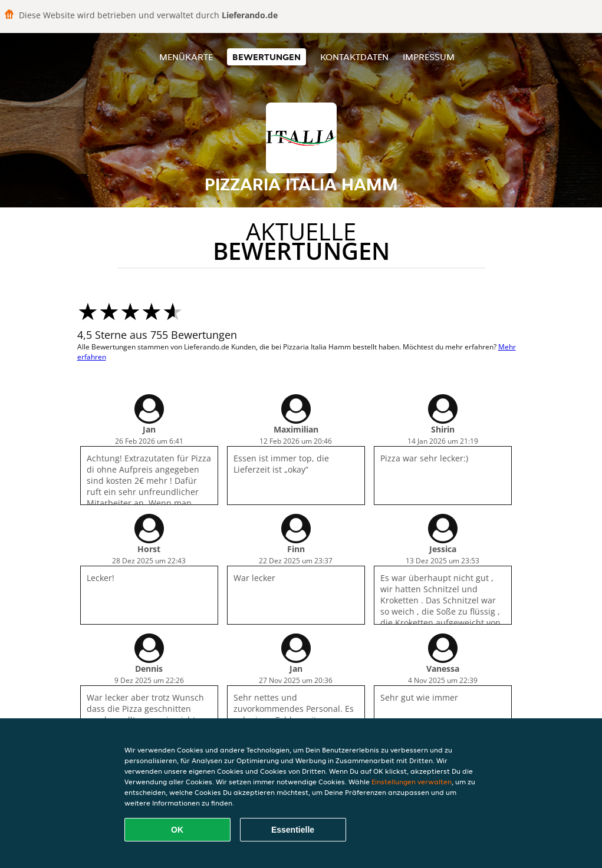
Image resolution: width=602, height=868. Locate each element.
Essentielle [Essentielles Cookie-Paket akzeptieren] (293, 830)
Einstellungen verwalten (412, 782)
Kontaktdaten (354, 57)
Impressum (429, 57)
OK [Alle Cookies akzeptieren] (177, 830)
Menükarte (186, 57)
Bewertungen (267, 57)
